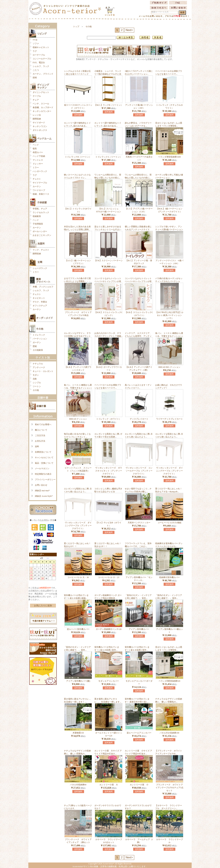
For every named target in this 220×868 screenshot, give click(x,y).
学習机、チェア (40, 209)
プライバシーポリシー (45, 480)
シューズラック (40, 268)
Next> (129, 30)
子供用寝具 (38, 224)
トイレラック (39, 335)
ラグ (35, 51)
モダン (36, 375)
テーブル (37, 96)
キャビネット (39, 298)
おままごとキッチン (42, 235)
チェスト (37, 179)
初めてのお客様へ (43, 424)
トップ (76, 27)
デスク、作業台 (40, 302)
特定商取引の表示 (43, 474)
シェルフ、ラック (41, 66)
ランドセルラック (41, 212)
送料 (37, 446)
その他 (36, 390)
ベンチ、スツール (41, 104)
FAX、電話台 (39, 63)
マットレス (38, 160)
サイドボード (39, 123)
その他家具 (38, 350)
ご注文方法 (40, 435)
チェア (36, 100)
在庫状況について (43, 452)
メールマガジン (42, 469)
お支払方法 (40, 441)
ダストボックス (40, 130)
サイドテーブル (40, 183)
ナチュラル (38, 364)
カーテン (37, 186)
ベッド (36, 145)
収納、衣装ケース (41, 194)
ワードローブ (39, 190)
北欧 (35, 379)
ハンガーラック (40, 171)
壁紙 (35, 346)
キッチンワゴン (40, 126)
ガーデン (37, 342)
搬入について (41, 430)
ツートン (37, 386)
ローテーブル (39, 55)
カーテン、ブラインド (43, 74)
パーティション (40, 339)
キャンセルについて (44, 458)
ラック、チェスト (41, 250)
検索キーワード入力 (160, 12)
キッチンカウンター (42, 111)
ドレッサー (38, 164)
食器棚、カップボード (43, 107)
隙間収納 (37, 119)
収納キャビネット (41, 47)
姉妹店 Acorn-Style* (44, 496)
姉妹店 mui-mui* (42, 491)
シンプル (37, 383)
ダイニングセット (41, 92)
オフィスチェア (40, 306)
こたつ (36, 70)
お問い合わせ (41, 485)
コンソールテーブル (42, 59)
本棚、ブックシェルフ (43, 287)
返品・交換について (44, 463)
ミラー (36, 168)
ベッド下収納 (39, 156)
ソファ (36, 44)
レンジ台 (37, 115)
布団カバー (38, 152)
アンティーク (39, 367)
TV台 (35, 40)
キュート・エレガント (43, 371)
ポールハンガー (40, 231)
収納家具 (37, 216)
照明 (35, 78)
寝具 (35, 149)
